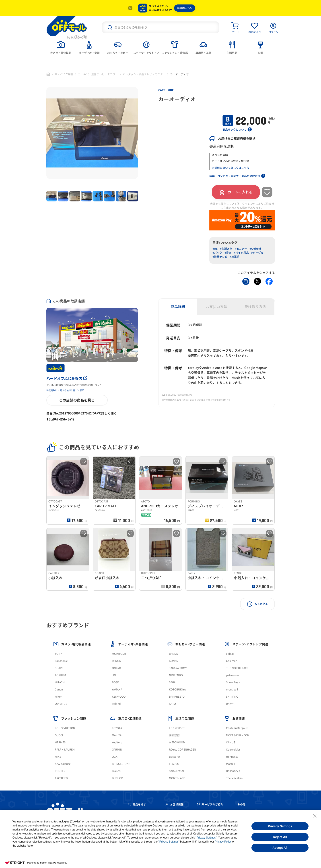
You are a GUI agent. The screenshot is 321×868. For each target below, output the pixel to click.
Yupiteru (117, 742)
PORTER (60, 771)
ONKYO (116, 668)
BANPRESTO (177, 697)
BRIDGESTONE (121, 764)
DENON (117, 661)
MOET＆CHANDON (238, 735)
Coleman (232, 661)
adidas (230, 654)
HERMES (60, 742)
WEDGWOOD (177, 742)
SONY (58, 654)
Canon (59, 689)
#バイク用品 (241, 253)
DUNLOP (117, 778)
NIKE (58, 757)
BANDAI (174, 654)
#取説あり (226, 249)
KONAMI (174, 661)
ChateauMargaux (237, 728)
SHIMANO (232, 697)
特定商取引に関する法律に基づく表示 (65, 390)
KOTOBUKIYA (177, 689)
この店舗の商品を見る (77, 400)
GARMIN (117, 750)
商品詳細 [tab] (178, 307)
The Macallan (234, 778)
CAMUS (231, 742)
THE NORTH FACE (237, 668)
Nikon (59, 697)
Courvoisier (233, 750)
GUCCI (59, 735)
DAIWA (230, 704)
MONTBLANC (177, 778)
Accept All (280, 848)
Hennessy (232, 757)
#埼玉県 (235, 257)
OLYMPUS (61, 704)
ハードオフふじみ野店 (67, 379)
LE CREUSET (177, 728)
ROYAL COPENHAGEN (182, 750)
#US (215, 249)
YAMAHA (117, 689)
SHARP (59, 668)
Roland (116, 704)
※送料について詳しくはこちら (230, 168)
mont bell (232, 689)
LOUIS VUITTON (65, 728)
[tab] (61, 47)
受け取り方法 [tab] (255, 307)
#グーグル (257, 253)
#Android (255, 249)
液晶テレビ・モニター (105, 74)
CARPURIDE (166, 90)
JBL (114, 675)
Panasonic (61, 661)
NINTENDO (176, 675)
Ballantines (233, 771)
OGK (115, 757)
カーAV (82, 74)
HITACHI (60, 682)
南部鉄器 (174, 735)
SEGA (172, 682)
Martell (230, 764)
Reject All (280, 837)
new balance (63, 764)
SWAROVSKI (177, 771)
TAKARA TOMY (178, 668)
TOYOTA (117, 728)
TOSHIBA (61, 675)
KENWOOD (119, 697)
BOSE (115, 682)
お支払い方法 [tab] (216, 307)
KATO (172, 704)
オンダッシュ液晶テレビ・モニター (144, 74)
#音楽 (228, 253)
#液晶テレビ (220, 257)
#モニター (241, 249)
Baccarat (175, 757)
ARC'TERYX (62, 778)
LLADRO (174, 764)
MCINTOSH (119, 654)
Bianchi (116, 771)
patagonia (232, 675)
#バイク (217, 253)
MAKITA (117, 735)
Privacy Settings (280, 826)
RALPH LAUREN (65, 750)
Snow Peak (233, 682)
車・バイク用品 (64, 74)
